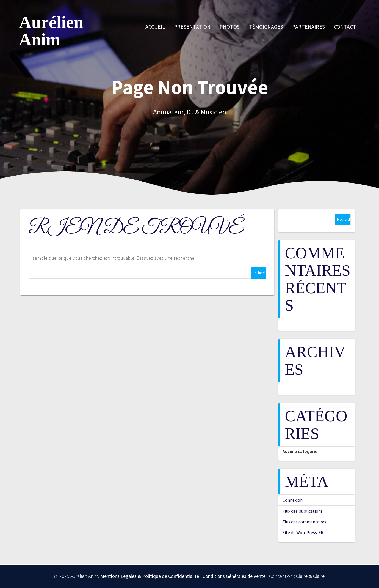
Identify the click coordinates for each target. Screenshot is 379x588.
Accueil (155, 27)
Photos (230, 27)
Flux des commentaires (304, 522)
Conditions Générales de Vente (234, 576)
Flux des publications (303, 511)
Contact (345, 27)
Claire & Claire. (311, 576)
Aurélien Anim (51, 31)
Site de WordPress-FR (303, 532)
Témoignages (266, 27)
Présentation (192, 27)
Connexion (293, 500)
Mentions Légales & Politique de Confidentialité (150, 576)
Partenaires (309, 27)
